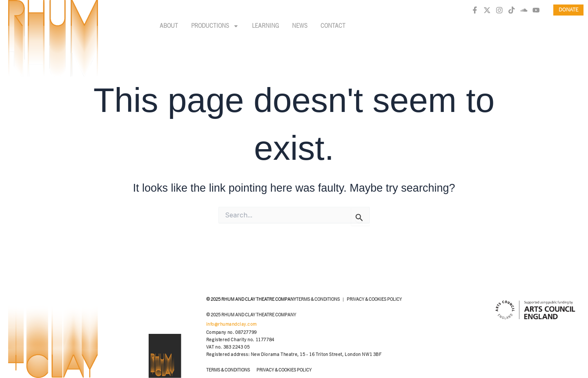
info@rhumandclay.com (232, 324)
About (169, 26)
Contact (333, 26)
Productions (215, 26)
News (300, 26)
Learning (265, 26)
